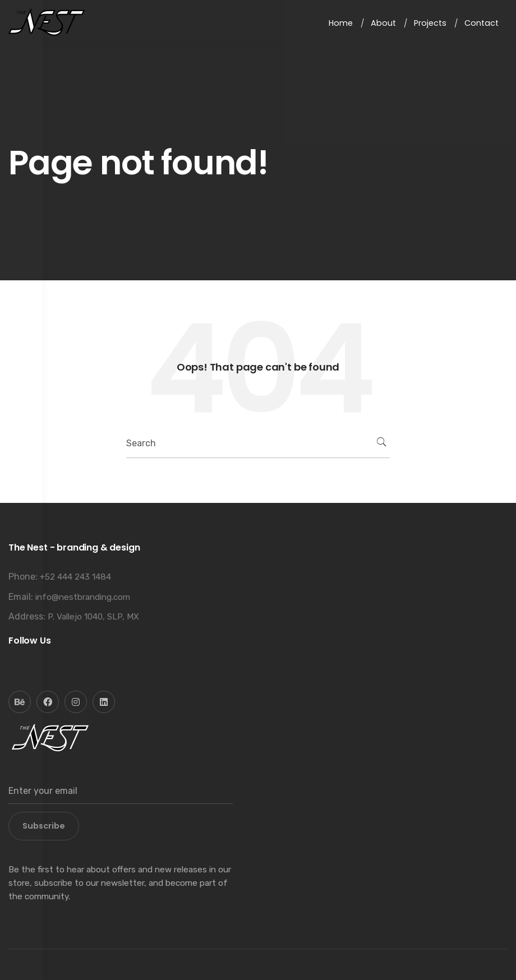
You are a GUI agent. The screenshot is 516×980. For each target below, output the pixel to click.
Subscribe (44, 826)
